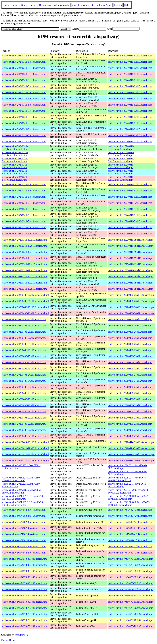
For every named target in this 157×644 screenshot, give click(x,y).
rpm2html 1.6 (22, 635)
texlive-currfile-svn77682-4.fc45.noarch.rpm (130, 510)
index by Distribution (40, 5)
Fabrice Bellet (8, 640)
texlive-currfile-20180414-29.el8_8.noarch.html (25, 442)
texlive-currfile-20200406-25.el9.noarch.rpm (130, 344)
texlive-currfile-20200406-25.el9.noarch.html (24, 344)
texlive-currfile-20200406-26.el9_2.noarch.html (25, 295)
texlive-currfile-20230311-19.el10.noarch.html (25, 240)
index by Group (19, 5)
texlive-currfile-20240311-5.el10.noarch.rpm (130, 184)
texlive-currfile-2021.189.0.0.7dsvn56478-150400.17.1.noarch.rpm (129, 497)
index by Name (104, 5)
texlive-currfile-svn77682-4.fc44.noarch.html (24, 534)
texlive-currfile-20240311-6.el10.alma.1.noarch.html (15, 148)
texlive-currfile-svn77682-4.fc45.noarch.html (24, 510)
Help (127, 5)
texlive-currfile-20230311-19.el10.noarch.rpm (131, 240)
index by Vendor (62, 5)
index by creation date (83, 5)
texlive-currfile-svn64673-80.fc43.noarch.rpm (131, 559)
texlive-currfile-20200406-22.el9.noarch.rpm (130, 418)
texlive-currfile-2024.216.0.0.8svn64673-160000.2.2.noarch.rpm (128, 491)
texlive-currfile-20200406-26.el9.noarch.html (24, 319)
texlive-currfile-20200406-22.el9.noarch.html (24, 418)
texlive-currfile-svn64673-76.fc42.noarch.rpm (131, 608)
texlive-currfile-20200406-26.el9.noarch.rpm (130, 319)
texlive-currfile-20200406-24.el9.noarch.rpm (130, 369)
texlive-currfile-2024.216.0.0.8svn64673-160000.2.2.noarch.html (22, 491)
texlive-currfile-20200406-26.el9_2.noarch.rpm (131, 295)
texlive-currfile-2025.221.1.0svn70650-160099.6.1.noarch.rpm (127, 479)
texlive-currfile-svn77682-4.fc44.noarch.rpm (130, 534)
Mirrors (118, 5)
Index (6, 5)
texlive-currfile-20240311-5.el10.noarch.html (24, 184)
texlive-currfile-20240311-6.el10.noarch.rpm (130, 56)
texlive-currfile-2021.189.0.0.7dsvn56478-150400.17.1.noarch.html (23, 497)
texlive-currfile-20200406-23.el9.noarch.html (24, 393)
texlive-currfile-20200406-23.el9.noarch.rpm (130, 393)
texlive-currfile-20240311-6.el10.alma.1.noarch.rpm (121, 148)
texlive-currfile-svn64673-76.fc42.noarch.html (25, 608)
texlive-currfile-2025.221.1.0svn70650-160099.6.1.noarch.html (21, 479)
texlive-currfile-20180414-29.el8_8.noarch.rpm (131, 442)
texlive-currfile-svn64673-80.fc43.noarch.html (25, 559)
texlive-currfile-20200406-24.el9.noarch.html (24, 369)
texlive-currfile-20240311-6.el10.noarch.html (24, 56)
